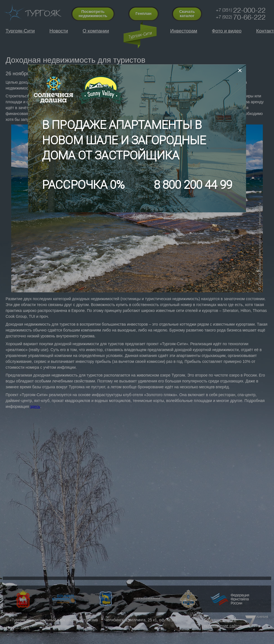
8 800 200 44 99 (193, 185)
